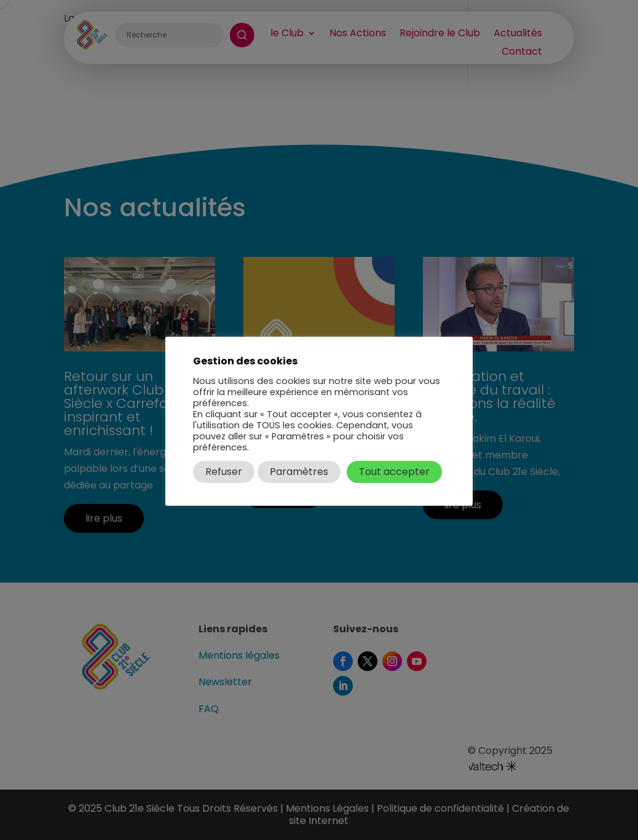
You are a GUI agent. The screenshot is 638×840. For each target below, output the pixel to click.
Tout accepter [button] (394, 472)
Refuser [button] (224, 472)
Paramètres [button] (299, 472)
